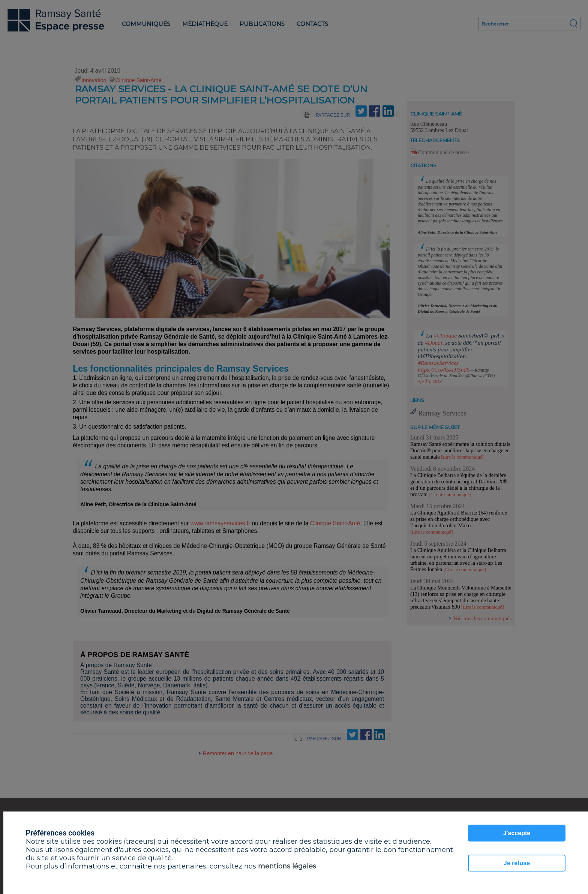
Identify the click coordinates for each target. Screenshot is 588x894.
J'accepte (517, 833)
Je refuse (517, 863)
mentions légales (287, 866)
